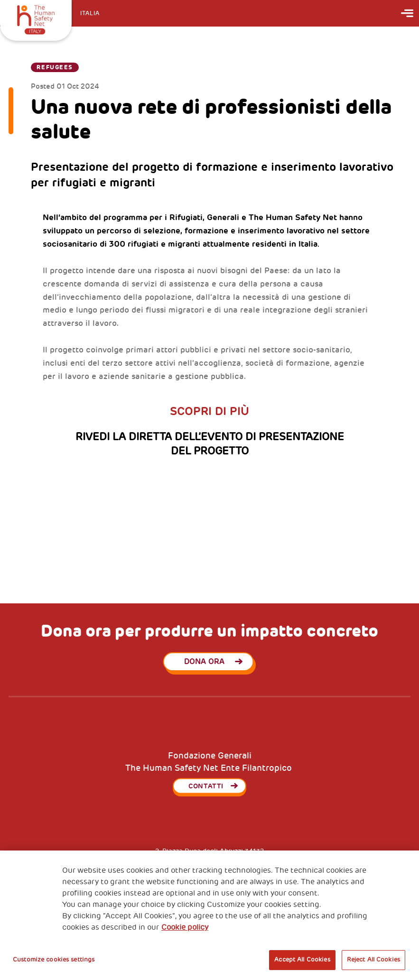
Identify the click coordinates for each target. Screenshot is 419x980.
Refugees (55, 67)
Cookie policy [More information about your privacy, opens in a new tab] (185, 927)
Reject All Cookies (373, 960)
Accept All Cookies (302, 960)
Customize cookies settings (54, 960)
